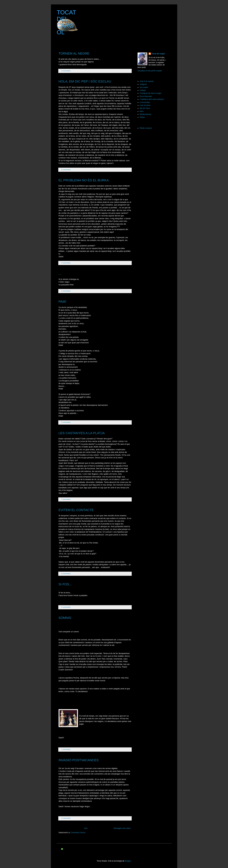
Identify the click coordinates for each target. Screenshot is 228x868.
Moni (142, 111)
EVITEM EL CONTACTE (76, 510)
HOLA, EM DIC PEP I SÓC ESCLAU (85, 81)
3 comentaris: (66, 71)
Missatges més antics (122, 828)
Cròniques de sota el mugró (151, 93)
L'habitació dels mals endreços (152, 99)
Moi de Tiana (145, 108)
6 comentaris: (66, 170)
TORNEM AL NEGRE (74, 53)
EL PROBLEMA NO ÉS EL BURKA (84, 180)
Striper (142, 117)
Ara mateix (144, 87)
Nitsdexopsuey (146, 114)
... (60, 273)
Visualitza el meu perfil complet (150, 71)
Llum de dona (145, 105)
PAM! (62, 302)
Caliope (143, 90)
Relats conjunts (146, 128)
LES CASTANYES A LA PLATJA (82, 433)
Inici (86, 828)
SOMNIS (65, 618)
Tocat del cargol (158, 54)
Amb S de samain (147, 81)
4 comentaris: (66, 263)
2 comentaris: (66, 422)
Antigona (143, 84)
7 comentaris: (66, 499)
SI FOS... (65, 584)
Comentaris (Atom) (78, 833)
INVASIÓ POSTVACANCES (79, 760)
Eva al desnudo (146, 96)
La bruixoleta (145, 102)
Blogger (128, 861)
